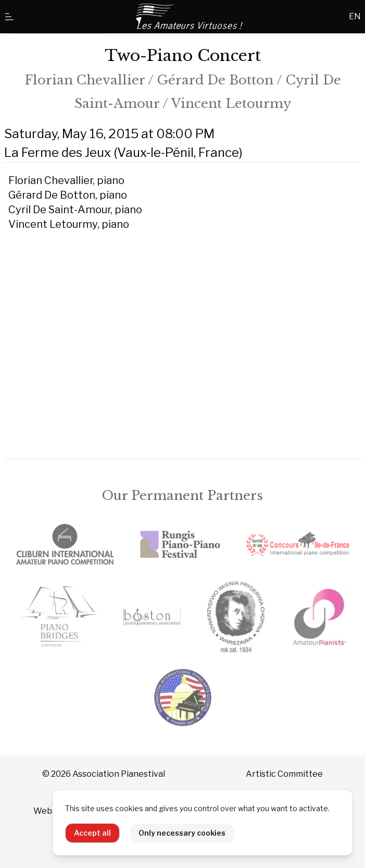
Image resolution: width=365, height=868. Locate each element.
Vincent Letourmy (231, 103)
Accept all (92, 833)
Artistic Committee (284, 774)
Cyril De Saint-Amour (59, 210)
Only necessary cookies (182, 833)
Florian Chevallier (85, 80)
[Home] (190, 17)
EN (355, 16)
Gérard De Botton (215, 80)
